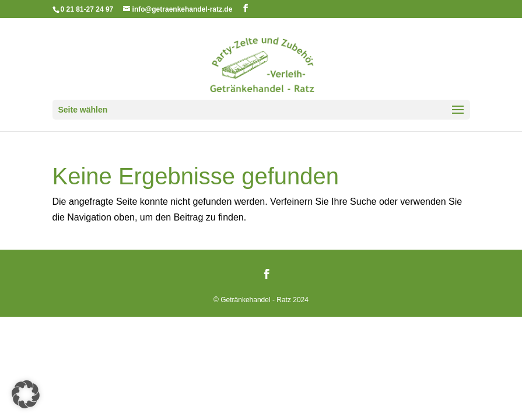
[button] (26, 394)
